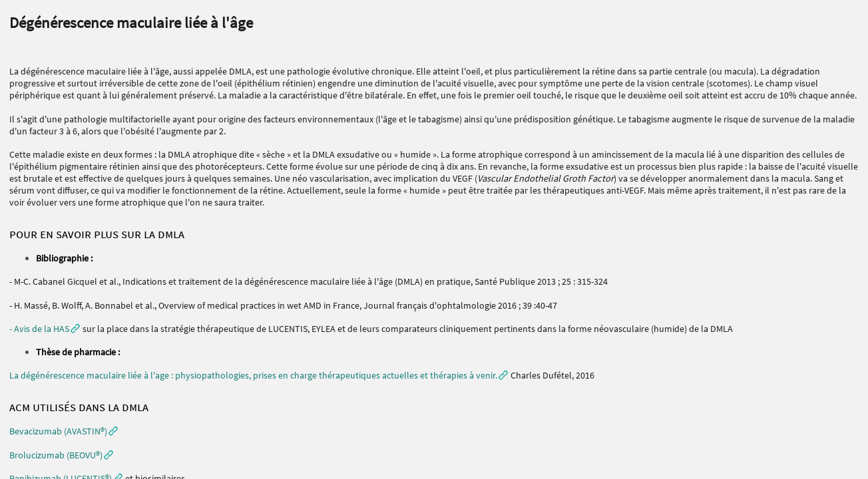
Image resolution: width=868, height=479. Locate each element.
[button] (64, 431)
